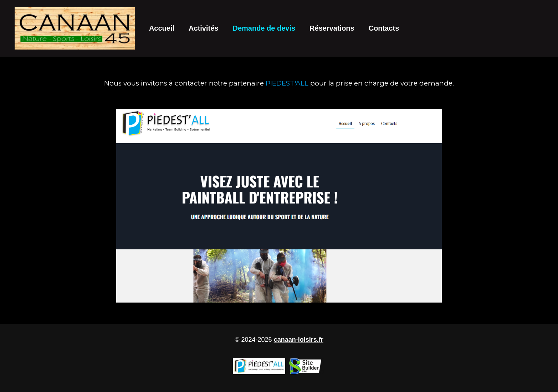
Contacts (384, 28)
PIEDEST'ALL (287, 83)
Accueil (162, 28)
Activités (203, 28)
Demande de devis (264, 28)
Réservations (332, 28)
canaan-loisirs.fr (299, 340)
